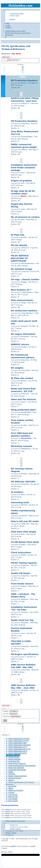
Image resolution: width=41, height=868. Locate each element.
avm (22, 183)
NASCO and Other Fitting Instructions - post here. (25, 100)
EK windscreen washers (24, 311)
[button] (23, 72)
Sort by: (10, 714)
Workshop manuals (22, 446)
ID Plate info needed (22, 378)
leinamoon (25, 565)
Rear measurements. (22, 300)
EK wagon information (23, 334)
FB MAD (24, 690)
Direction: (12, 716)
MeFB (23, 555)
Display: (11, 711)
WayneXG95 (26, 438)
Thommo (24, 612)
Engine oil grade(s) (21, 181)
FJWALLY (25, 103)
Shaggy (24, 282)
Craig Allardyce (27, 292)
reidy (13, 54)
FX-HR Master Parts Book (25, 542)
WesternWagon (27, 136)
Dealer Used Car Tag (22, 620)
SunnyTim (25, 123)
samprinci (25, 599)
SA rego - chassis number (25, 279)
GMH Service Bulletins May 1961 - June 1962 (23, 686)
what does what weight (24, 532)
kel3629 (24, 474)
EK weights (17, 368)
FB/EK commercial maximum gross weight (24, 146)
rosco (23, 633)
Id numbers (17, 492)
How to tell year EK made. (25, 521)
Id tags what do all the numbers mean (23, 192)
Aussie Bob (25, 670)
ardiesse (24, 150)
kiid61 (23, 544)
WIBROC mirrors (20, 344)
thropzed (24, 326)
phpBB (13, 846)
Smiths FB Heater (21, 573)
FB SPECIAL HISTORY (23, 482)
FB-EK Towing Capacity (24, 563)
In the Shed (25, 370)
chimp (23, 303)
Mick (23, 494)
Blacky (19, 54)
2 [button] (23, 69)
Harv (23, 173)
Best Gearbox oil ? (21, 290)
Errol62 (24, 237)
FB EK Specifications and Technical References (16, 48)
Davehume (25, 336)
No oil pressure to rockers (25, 217)
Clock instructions (21, 552)
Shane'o (24, 83)
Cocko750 (25, 271)
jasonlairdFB (26, 412)
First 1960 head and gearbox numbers (22, 434)
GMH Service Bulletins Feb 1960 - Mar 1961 (23, 666)
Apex (23, 209)
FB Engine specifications (25, 654)
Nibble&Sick (26, 449)
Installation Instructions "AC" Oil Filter (24, 608)
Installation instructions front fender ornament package (24, 168)
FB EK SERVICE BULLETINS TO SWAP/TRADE (20, 258)
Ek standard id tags (22, 269)
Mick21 (24, 381)
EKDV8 (24, 505)
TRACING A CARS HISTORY (21, 642)
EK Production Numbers (24, 80)
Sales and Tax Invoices (24, 399)
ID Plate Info (18, 235)
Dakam (24, 586)
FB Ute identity (19, 245)
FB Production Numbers (24, 121)
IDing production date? (24, 410)
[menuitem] (17, 14)
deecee (23, 402)
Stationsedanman (27, 263)
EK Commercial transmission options (23, 356)
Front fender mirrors (22, 584)
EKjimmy (25, 623)
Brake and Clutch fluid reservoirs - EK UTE (23, 390)
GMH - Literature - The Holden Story (23, 595)
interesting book (20, 502)
